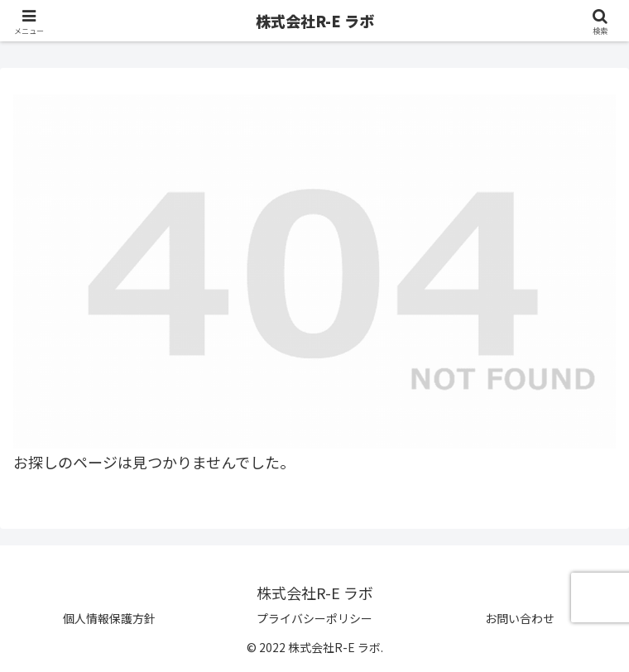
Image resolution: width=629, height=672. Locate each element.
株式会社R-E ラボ (315, 21)
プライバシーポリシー (314, 618)
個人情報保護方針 (109, 618)
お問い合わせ (520, 618)
